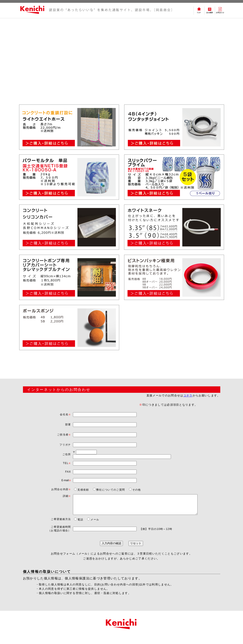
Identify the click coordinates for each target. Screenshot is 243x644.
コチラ (188, 395)
